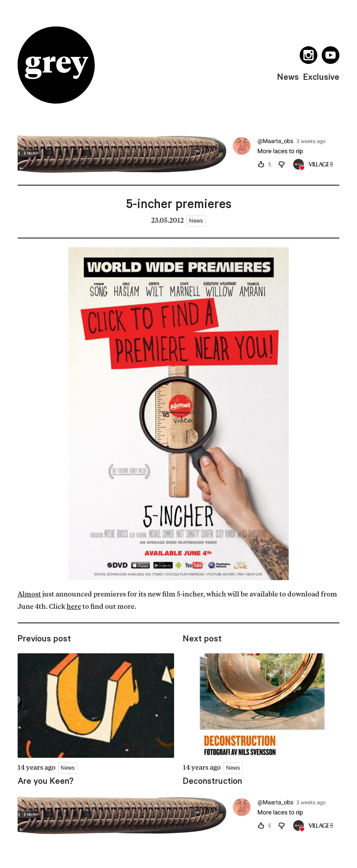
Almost (29, 595)
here (74, 607)
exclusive (321, 77)
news (288, 77)
